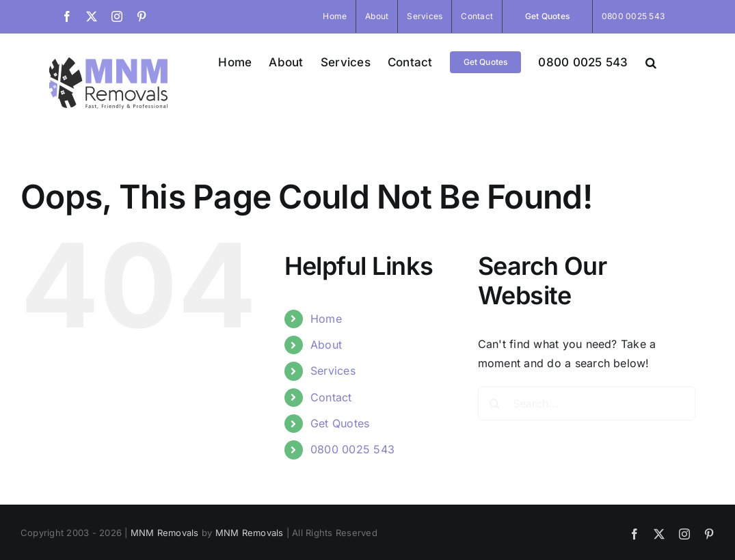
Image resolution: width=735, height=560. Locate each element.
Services (333, 371)
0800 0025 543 (352, 449)
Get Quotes (340, 423)
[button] (651, 62)
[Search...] (587, 403)
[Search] (495, 403)
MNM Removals (165, 533)
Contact (331, 397)
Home (326, 319)
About (326, 345)
